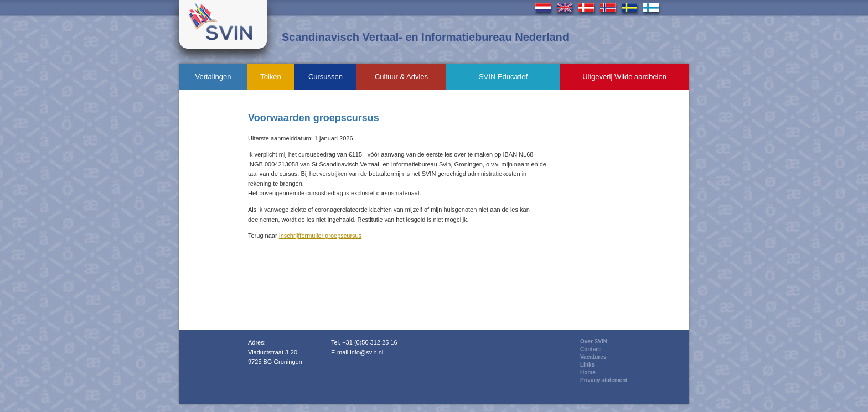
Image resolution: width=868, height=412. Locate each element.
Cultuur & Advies (401, 77)
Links (587, 365)
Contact (590, 349)
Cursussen (325, 77)
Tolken (271, 77)
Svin (223, 24)
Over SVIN (594, 341)
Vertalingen (213, 77)
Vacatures (593, 357)
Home (588, 372)
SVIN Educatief (503, 77)
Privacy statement (604, 380)
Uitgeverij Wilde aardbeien (624, 77)
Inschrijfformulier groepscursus (321, 236)
